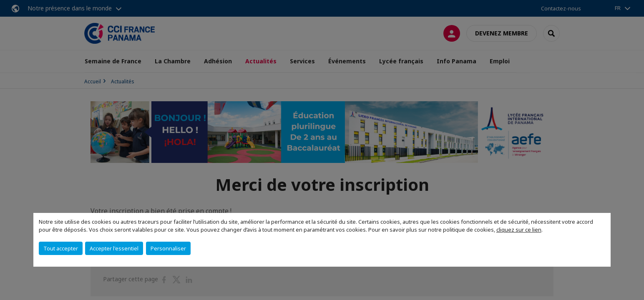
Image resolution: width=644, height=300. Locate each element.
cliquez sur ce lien (519, 230)
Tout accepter (61, 248)
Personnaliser (168, 248)
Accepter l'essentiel (114, 248)
